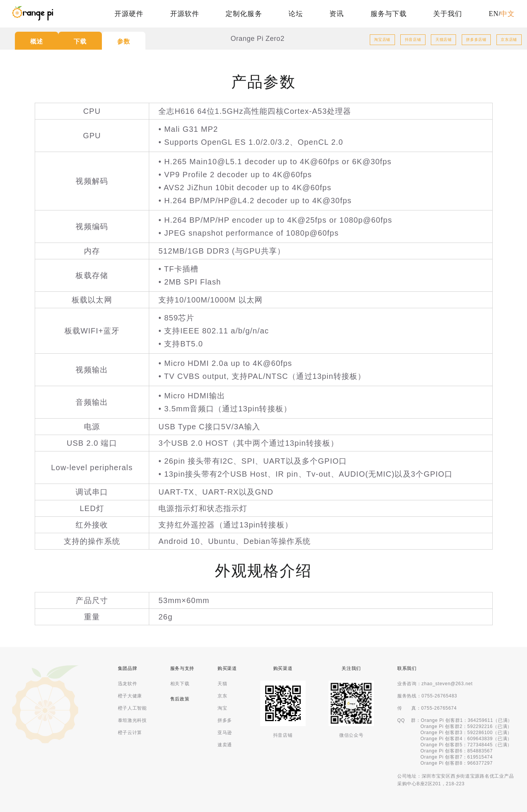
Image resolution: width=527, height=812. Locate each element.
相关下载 (180, 684)
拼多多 (225, 720)
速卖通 (225, 745)
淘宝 (222, 708)
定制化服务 (244, 14)
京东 (222, 696)
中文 (508, 14)
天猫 (222, 684)
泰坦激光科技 (132, 720)
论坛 (296, 14)
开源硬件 (129, 14)
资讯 (337, 14)
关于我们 (448, 14)
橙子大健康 (130, 696)
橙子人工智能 (132, 708)
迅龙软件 (128, 684)
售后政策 (180, 699)
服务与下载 (389, 14)
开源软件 (185, 14)
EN (494, 14)
